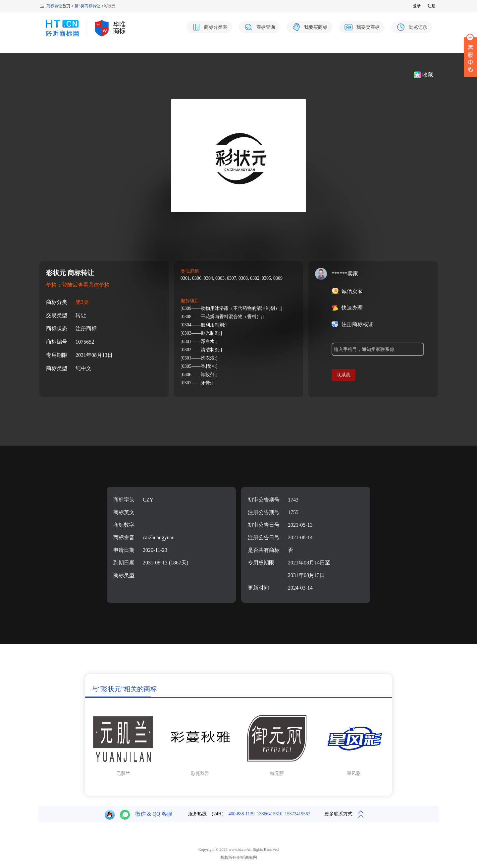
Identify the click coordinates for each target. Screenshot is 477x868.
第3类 (82, 302)
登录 (417, 6)
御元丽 (277, 773)
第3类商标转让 (87, 6)
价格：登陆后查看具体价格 (78, 285)
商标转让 (54, 6)
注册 (432, 6)
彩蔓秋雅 (200, 773)
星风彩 (354, 773)
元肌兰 (123, 773)
